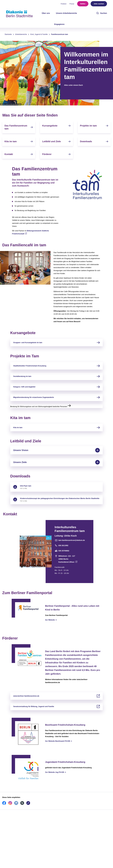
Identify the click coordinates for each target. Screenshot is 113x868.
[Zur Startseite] (19, 14)
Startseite (8, 34)
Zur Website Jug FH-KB (55, 772)
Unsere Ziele (56, 462)
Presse (72, 4)
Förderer (64, 4)
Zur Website (50, 620)
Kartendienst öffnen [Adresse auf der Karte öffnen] (66, 562)
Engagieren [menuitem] (59, 24)
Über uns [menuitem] (46, 13)
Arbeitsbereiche (21, 34)
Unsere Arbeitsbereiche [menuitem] (66, 13)
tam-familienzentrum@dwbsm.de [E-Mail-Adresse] (70, 540)
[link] (4, 804)
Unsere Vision (56, 450)
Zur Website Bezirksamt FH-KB (58, 741)
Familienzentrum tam (60, 34)
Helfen (83, 4)
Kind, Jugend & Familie (39, 34)
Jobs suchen (99, 4)
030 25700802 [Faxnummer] (62, 551)
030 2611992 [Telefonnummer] (61, 546)
